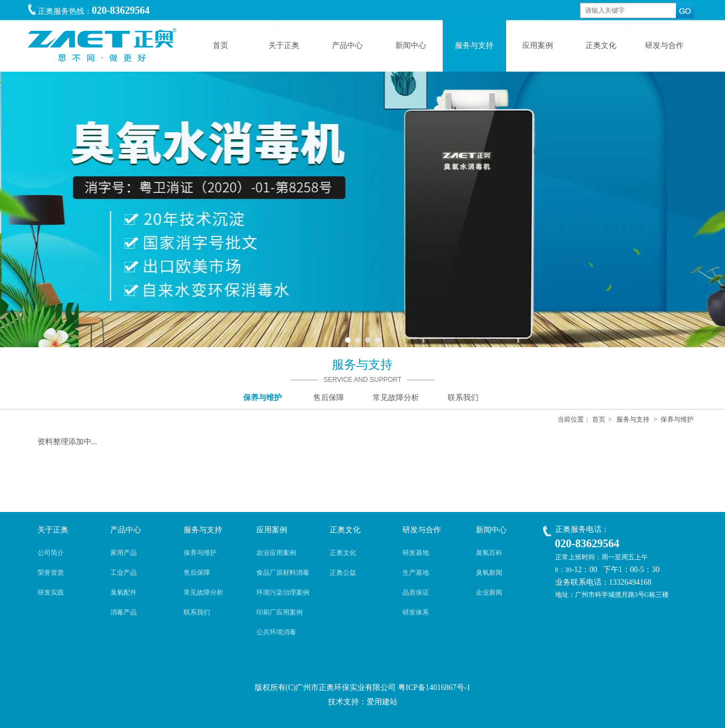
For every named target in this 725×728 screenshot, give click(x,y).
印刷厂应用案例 (280, 612)
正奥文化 (345, 530)
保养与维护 (677, 419)
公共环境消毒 (276, 632)
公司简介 (51, 553)
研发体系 (416, 612)
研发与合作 (422, 530)
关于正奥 (53, 530)
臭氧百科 (489, 553)
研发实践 (51, 592)
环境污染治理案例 (283, 592)
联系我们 (197, 612)
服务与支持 (633, 419)
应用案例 (272, 530)
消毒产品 (123, 612)
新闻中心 (491, 530)
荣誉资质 (51, 573)
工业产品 (123, 573)
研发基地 (416, 553)
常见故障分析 (203, 592)
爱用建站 (382, 702)
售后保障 (197, 573)
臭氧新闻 (489, 573)
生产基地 (416, 573)
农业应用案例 (276, 553)
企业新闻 (489, 592)
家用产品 (123, 553)
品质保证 (416, 592)
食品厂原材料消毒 (283, 573)
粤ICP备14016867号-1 (434, 687)
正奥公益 (343, 573)
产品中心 (126, 530)
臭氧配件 (123, 592)
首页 (599, 419)
